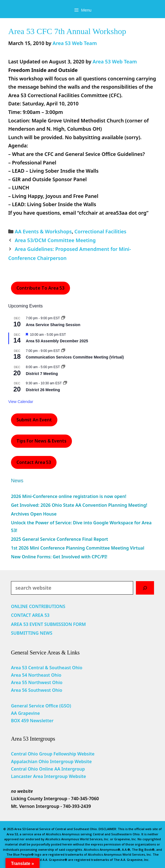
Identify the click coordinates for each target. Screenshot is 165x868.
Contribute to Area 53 (40, 288)
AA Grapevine (25, 713)
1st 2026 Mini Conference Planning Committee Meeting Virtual (78, 548)
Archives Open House (34, 514)
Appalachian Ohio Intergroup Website (51, 761)
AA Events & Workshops (43, 231)
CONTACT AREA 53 (30, 615)
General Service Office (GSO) (41, 706)
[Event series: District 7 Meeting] (63, 367)
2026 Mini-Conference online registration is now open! (69, 496)
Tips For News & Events (41, 441)
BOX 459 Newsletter (32, 721)
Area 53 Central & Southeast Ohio (47, 668)
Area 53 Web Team (115, 61)
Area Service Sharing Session (53, 325)
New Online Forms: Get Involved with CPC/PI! (59, 557)
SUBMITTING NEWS (32, 633)
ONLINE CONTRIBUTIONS (38, 606)
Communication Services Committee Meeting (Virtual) (75, 357)
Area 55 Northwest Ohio (37, 682)
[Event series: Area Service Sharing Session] (63, 318)
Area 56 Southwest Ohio (37, 690)
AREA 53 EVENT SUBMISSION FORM (48, 624)
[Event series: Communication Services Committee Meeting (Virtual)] (63, 351)
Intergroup (73, 769)
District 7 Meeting (42, 374)
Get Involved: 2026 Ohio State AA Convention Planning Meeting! (79, 505)
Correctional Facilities (100, 231)
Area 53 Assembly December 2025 (57, 341)
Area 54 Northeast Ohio (36, 675)
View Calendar (21, 402)
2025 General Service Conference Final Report (60, 539)
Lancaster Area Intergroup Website (48, 776)
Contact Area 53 (34, 462)
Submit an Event (34, 420)
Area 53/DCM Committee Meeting (55, 240)
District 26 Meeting (43, 390)
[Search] (145, 588)
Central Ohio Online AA (36, 769)
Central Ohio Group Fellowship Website (53, 754)
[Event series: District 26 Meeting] (65, 383)
